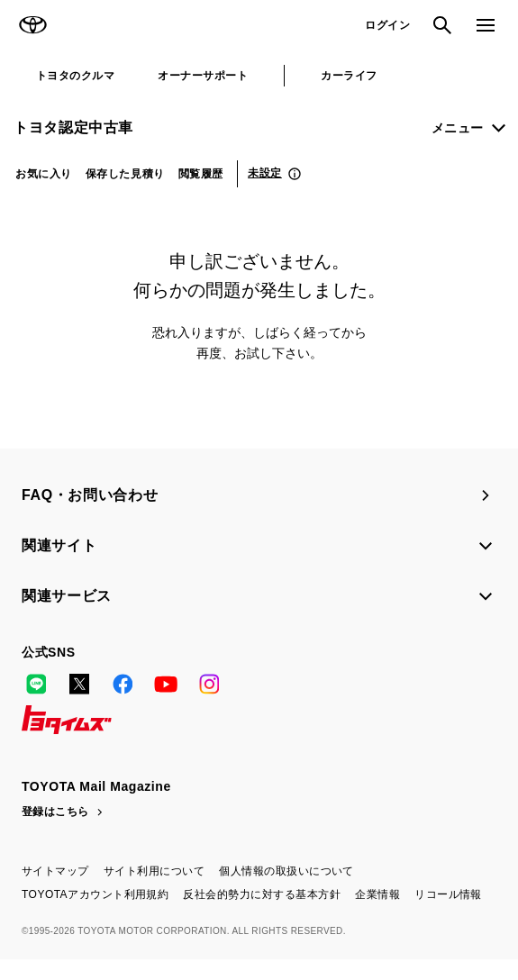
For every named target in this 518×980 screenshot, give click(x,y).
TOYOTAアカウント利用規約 (95, 894)
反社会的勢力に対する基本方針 (262, 894)
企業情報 (377, 894)
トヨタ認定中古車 (73, 127)
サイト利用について (154, 871)
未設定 (265, 173)
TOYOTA (32, 25)
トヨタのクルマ (75, 76)
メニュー (458, 128)
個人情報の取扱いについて (286, 871)
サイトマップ (55, 871)
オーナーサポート (203, 76)
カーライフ (349, 76)
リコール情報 (448, 894)
